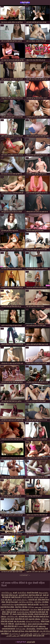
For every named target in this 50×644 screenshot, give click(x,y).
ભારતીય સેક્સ (44, 605)
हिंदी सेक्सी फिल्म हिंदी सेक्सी (37, 612)
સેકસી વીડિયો (22, 593)
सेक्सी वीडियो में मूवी (6, 631)
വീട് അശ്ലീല (31, 629)
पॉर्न (11, 614)
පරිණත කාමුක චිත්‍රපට (33, 621)
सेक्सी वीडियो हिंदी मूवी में (11, 626)
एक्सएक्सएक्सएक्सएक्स (8, 629)
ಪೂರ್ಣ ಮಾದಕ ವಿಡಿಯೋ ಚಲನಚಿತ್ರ (23, 614)
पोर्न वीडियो (45, 602)
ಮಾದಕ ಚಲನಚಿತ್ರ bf (21, 624)
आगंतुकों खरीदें (31, 642)
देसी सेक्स (25, 607)
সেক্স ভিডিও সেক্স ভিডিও (26, 602)
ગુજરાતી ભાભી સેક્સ (8, 605)
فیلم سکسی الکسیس (13, 636)
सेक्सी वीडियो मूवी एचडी (21, 619)
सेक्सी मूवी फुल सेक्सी (26, 636)
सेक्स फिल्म (18, 607)
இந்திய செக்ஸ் (39, 597)
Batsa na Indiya (43, 593)
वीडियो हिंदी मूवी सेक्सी (7, 621)
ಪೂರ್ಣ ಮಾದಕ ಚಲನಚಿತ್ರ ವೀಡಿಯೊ (38, 624)
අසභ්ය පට (37, 634)
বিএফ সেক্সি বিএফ (28, 597)
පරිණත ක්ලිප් (45, 634)
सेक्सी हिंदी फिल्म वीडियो (7, 607)
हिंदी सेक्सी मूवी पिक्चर (18, 631)
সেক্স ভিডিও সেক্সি (12, 617)
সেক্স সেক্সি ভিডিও (45, 631)
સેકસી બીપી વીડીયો (23, 612)
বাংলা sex (31, 607)
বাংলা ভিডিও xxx (7, 593)
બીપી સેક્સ (45, 619)
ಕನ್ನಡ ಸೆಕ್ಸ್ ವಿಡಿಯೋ (35, 619)
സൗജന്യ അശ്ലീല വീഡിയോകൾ (17, 610)
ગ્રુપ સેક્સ (34, 610)
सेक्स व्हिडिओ (5, 634)
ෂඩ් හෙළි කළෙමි (15, 634)
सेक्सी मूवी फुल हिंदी (33, 605)
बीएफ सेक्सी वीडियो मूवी (32, 631)
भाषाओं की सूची (33, 600)
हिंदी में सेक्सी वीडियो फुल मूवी (10, 595)
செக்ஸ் (21, 626)
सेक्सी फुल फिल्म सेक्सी (8, 619)
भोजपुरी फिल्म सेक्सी (32, 593)
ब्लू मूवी (15, 593)
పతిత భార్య (42, 626)
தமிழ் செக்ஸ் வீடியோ (20, 600)
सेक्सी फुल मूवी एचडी (38, 636)
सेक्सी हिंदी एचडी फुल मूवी (31, 626)
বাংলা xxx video (21, 629)
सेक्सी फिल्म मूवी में (16, 597)
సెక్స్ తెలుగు (9, 600)
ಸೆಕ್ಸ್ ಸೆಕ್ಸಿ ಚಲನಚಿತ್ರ (19, 621)
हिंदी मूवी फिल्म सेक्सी (12, 602)
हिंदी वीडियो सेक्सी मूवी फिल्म (41, 617)
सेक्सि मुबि (11, 624)
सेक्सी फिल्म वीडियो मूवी (35, 595)
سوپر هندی (38, 607)
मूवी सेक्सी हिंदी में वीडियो (25, 617)
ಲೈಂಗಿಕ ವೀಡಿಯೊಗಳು (21, 605)
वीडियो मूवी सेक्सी (11, 612)
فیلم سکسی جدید (27, 634)
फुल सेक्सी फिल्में (23, 595)
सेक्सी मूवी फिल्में (25, 3)
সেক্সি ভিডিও (38, 602)
